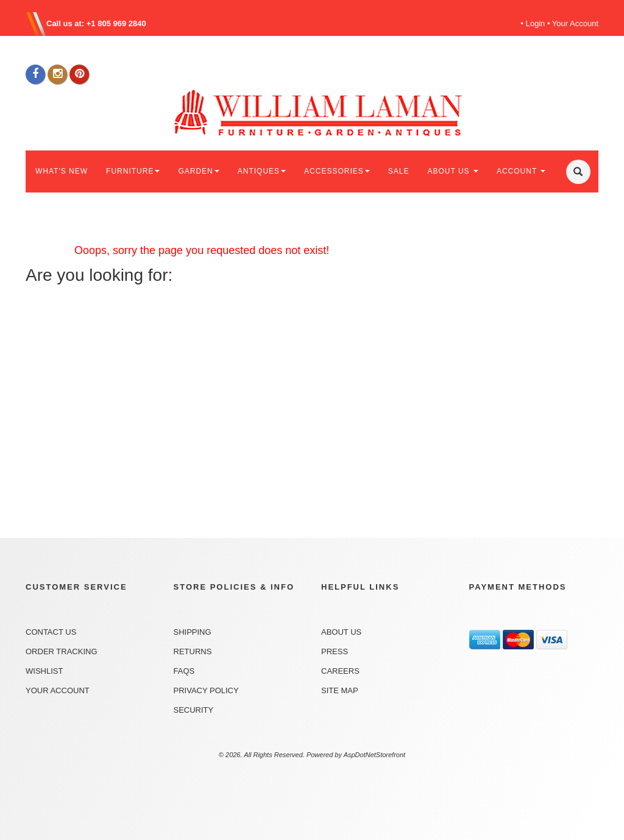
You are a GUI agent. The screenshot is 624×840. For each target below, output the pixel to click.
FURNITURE (133, 171)
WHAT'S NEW (62, 171)
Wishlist (44, 671)
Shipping (193, 632)
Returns (193, 651)
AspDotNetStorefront (375, 755)
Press (335, 651)
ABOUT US (452, 171)
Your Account (575, 23)
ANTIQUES (262, 171)
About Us (341, 632)
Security (194, 710)
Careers (340, 671)
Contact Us (51, 632)
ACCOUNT (521, 171)
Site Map (340, 690)
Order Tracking (62, 651)
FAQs (184, 671)
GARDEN (198, 171)
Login (536, 23)
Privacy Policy (206, 690)
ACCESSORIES (337, 171)
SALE (399, 171)
